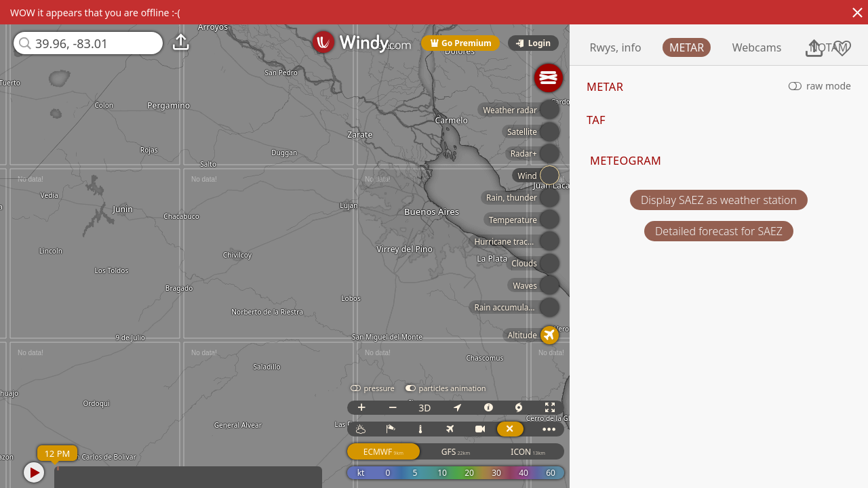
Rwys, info (662, 47)
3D (450, 408)
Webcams (803, 47)
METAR (733, 47)
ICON (553, 452)
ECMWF (408, 452)
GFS (480, 452)
